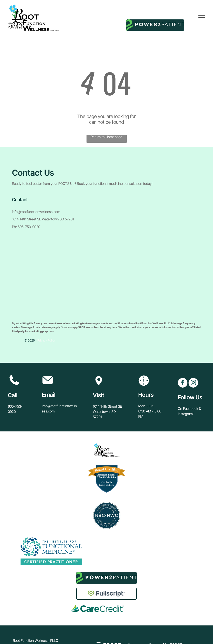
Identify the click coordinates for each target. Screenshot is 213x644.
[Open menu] (202, 18)
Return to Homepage (106, 137)
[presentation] (45, 291)
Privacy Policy (46, 340)
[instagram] (193, 383)
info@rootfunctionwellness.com (36, 212)
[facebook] (183, 383)
